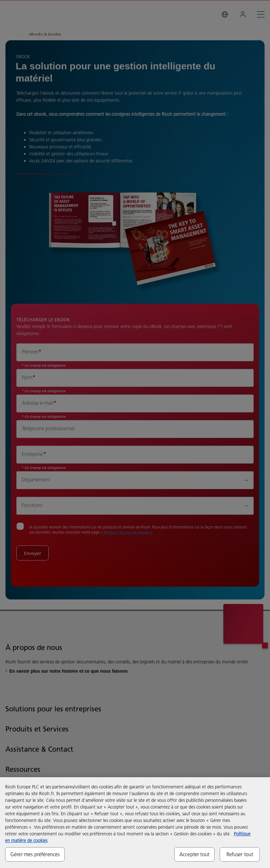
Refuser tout (240, 854)
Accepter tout (194, 854)
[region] (135, 823)
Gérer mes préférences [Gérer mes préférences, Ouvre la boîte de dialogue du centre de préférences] (35, 854)
